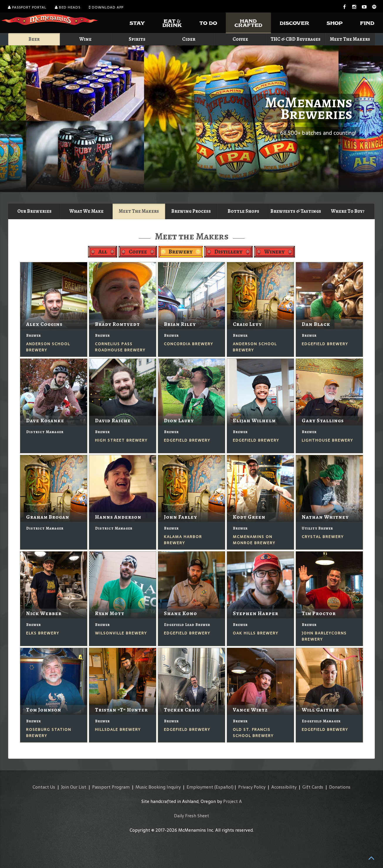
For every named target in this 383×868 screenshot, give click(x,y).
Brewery (181, 252)
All (103, 252)
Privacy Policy (252, 787)
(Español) (224, 787)
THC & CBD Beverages (296, 39)
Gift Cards (313, 787)
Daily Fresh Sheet (192, 816)
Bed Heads (68, 7)
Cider (189, 39)
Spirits (137, 39)
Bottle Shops (243, 211)
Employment (200, 787)
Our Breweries (34, 211)
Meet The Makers (350, 39)
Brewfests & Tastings (296, 211)
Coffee (240, 39)
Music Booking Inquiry (158, 787)
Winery (274, 252)
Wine (85, 39)
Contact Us (44, 787)
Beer (34, 39)
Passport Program (111, 787)
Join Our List (74, 787)
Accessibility (284, 787)
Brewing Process (191, 211)
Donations (340, 787)
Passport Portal (27, 7)
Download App (106, 7)
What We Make (87, 211)
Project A (233, 801)
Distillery (228, 252)
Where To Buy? (348, 211)
